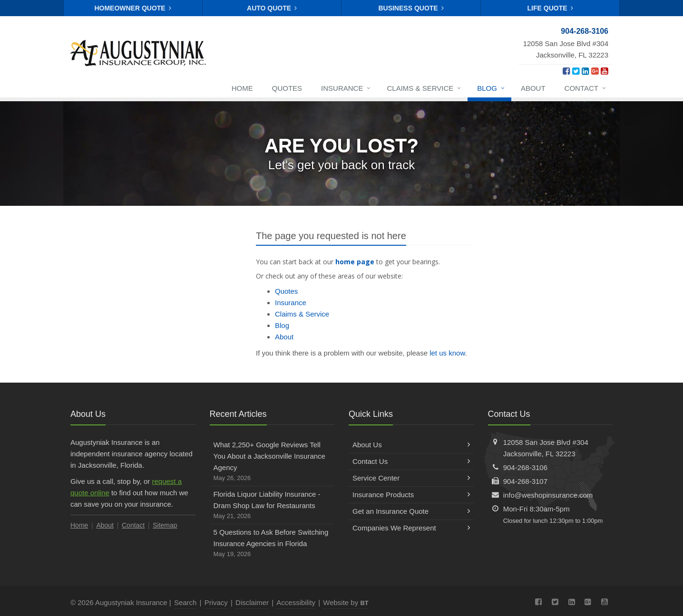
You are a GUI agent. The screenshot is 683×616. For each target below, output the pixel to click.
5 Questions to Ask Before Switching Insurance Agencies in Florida (272, 544)
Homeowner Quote (133, 8)
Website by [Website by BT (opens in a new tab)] (346, 602)
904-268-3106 (525, 467)
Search (185, 602)
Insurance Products (411, 495)
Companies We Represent (411, 528)
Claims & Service (424, 89)
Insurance (346, 89)
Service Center (411, 478)
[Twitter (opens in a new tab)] (576, 71)
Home (242, 88)
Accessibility (296, 602)
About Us (411, 445)
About (533, 88)
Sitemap (165, 525)
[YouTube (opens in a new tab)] (604, 71)
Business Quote (411, 8)
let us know (447, 353)
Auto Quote (272, 8)
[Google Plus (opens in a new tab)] (595, 71)
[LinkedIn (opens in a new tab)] (585, 71)
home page (355, 262)
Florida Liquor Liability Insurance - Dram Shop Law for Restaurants (272, 506)
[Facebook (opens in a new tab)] (566, 71)
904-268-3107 (525, 481)
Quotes (287, 88)
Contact (586, 89)
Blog (491, 89)
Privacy (216, 602)
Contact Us (411, 461)
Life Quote (550, 8)
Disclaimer (252, 602)
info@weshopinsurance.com (548, 495)
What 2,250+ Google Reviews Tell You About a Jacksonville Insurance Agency (272, 462)
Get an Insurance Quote (411, 511)
